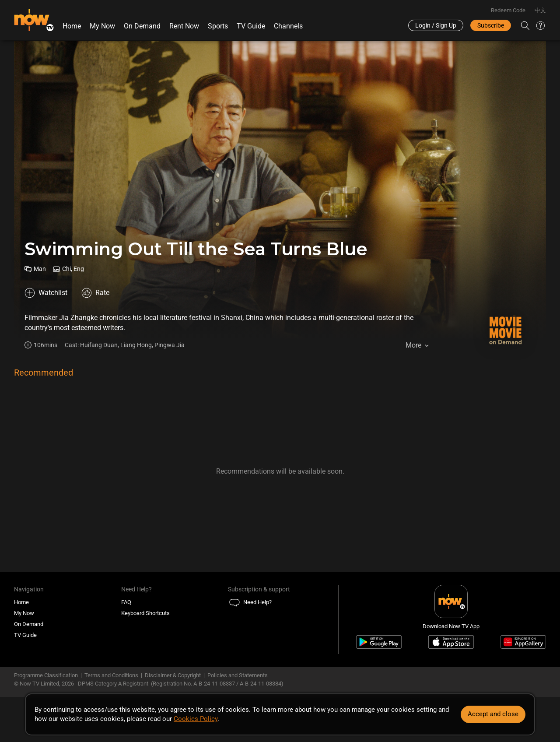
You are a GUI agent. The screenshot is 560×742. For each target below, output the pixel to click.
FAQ (126, 602)
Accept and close (493, 714)
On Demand (142, 26)
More (413, 345)
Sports (218, 26)
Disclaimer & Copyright (173, 675)
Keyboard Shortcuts (145, 613)
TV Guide (251, 26)
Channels (288, 26)
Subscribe (491, 25)
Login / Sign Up (436, 25)
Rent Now (184, 26)
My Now (102, 26)
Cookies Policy (196, 719)
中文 (540, 10)
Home (72, 26)
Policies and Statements (238, 675)
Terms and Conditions (111, 675)
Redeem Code (508, 10)
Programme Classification (46, 675)
